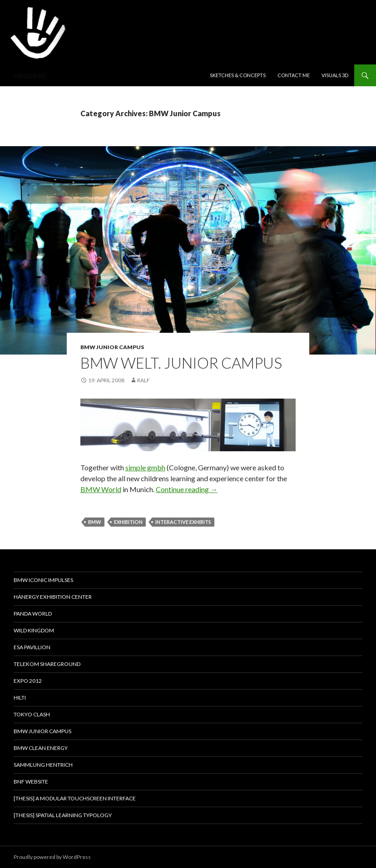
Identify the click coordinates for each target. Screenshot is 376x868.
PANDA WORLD (33, 614)
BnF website (31, 782)
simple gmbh (145, 467)
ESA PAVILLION (32, 647)
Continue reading (187, 489)
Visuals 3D (335, 75)
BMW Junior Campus (112, 347)
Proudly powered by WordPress (52, 857)
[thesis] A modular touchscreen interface (75, 798)
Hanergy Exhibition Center (53, 597)
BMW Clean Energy (41, 748)
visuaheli (30, 75)
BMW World (101, 489)
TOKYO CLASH (32, 714)
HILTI (20, 698)
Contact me (294, 75)
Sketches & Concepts (238, 75)
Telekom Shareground (47, 664)
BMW (95, 522)
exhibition (128, 522)
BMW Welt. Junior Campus (181, 363)
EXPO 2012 (28, 681)
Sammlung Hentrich (43, 765)
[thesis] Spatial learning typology (63, 815)
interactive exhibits (183, 522)
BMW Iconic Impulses (43, 580)
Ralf (143, 380)
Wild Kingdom (34, 630)
